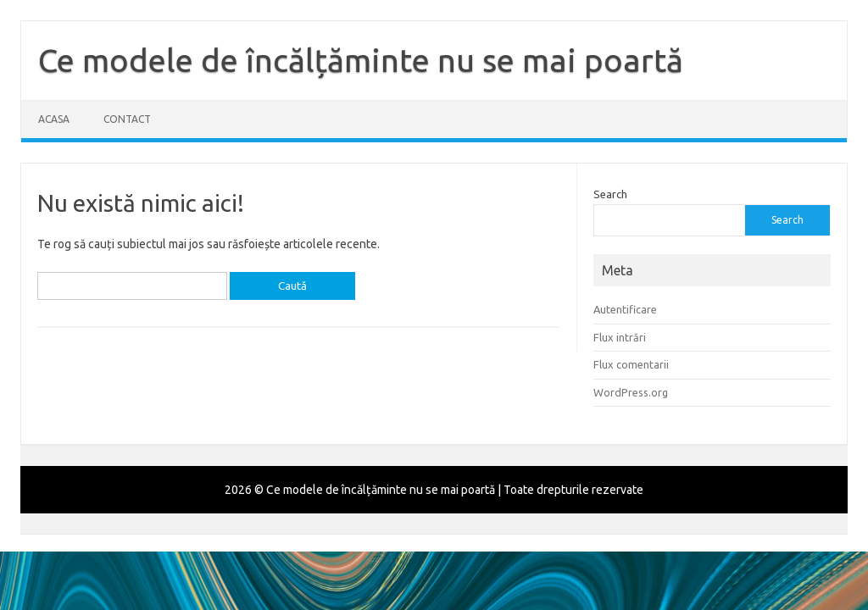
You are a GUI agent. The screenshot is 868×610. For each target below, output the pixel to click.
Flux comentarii (631, 364)
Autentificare (625, 309)
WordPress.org (631, 392)
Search (610, 194)
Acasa (54, 119)
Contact (127, 119)
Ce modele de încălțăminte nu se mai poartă (361, 60)
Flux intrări (620, 337)
